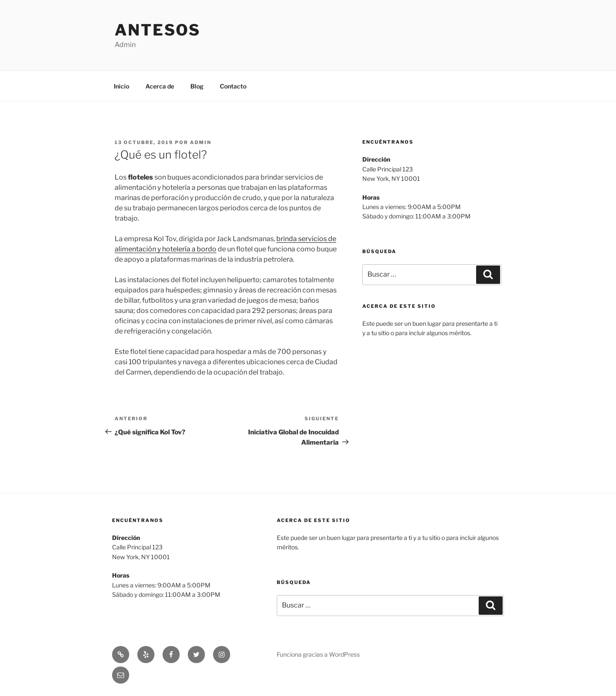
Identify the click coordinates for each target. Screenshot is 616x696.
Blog (197, 86)
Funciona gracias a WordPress (318, 654)
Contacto (233, 86)
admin (201, 142)
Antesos (158, 30)
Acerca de (160, 86)
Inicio (121, 86)
